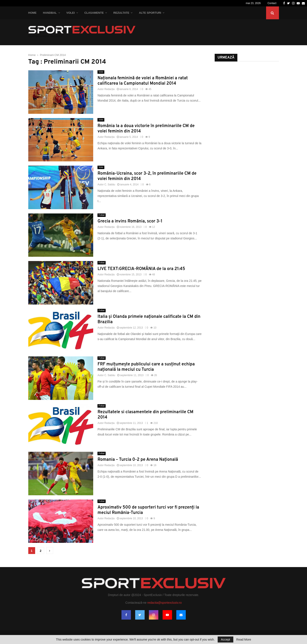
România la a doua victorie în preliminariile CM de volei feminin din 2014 (146, 129)
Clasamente (94, 13)
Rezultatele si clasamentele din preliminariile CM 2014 (145, 415)
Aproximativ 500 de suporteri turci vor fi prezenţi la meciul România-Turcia (148, 510)
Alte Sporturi (150, 13)
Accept (225, 639)
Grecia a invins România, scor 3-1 (130, 221)
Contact (272, 3)
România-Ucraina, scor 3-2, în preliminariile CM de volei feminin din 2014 (147, 176)
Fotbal (102, 215)
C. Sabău (110, 185)
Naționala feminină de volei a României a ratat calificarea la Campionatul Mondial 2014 (143, 81)
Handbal (50, 13)
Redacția (109, 89)
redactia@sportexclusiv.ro (165, 603)
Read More (244, 639)
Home (32, 13)
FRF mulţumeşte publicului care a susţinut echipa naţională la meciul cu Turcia (146, 367)
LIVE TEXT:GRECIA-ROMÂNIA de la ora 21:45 (141, 269)
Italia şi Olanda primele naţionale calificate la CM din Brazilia (149, 319)
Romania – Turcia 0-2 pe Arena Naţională (138, 460)
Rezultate (121, 13)
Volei (71, 13)
